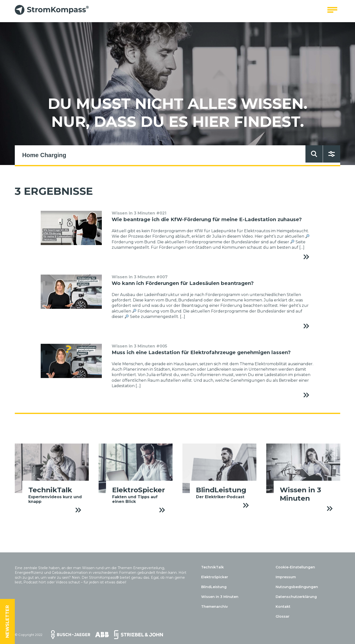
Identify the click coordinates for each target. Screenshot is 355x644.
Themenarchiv (214, 607)
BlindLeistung (214, 587)
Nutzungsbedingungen (297, 587)
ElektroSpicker (215, 577)
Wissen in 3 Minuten (220, 597)
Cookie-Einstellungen (295, 567)
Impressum (286, 577)
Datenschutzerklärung (296, 597)
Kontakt (283, 607)
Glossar (283, 616)
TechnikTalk (213, 567)
